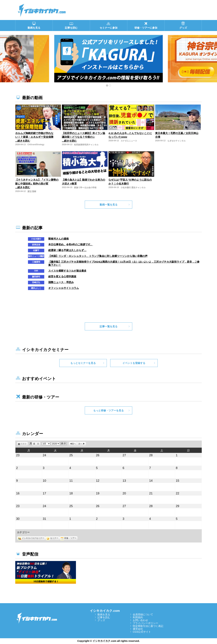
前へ (74, 444)
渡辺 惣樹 (32, 191)
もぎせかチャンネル (176, 141)
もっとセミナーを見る (83, 363)
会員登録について (143, 614)
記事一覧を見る (109, 326)
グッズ (101, 620)
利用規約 (138, 617)
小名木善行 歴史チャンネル (133, 188)
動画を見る (104, 614)
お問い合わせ (140, 620)
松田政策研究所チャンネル (86, 145)
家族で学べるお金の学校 (85, 188)
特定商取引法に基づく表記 (148, 626)
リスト (24, 444)
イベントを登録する (134, 363)
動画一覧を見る (109, 205)
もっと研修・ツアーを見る (108, 410)
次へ (80, 444)
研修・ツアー (68, 538)
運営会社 (138, 629)
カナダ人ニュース (129, 141)
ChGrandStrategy (36, 145)
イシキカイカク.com (105, 611)
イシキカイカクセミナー (31, 538)
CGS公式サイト (142, 632)
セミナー (52, 538)
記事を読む (104, 617)
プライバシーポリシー (145, 623)
